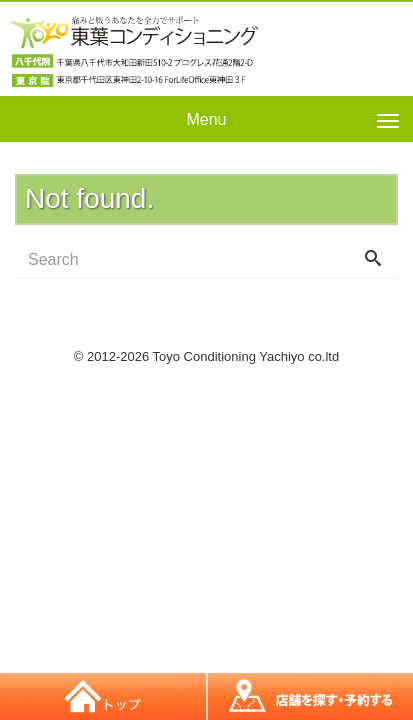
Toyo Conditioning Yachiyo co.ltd (246, 356)
